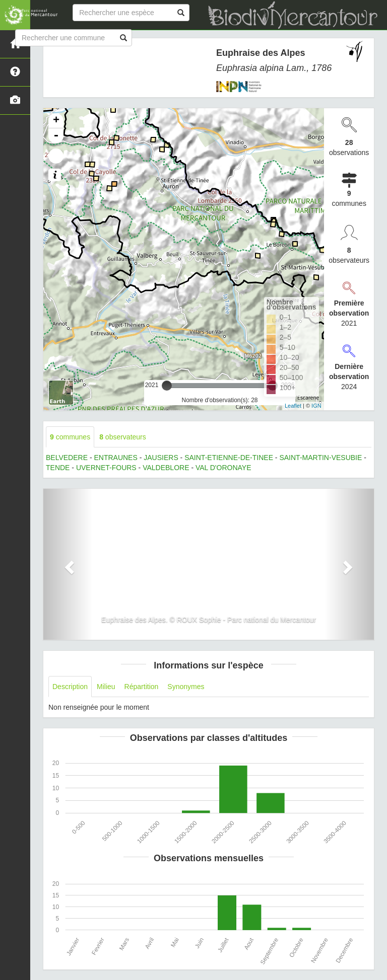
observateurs (123, 437)
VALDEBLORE (166, 468)
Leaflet (293, 406)
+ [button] (56, 121)
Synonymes (186, 687)
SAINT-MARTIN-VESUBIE (320, 458)
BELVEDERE (67, 458)
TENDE (58, 468)
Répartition (142, 687)
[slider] (167, 386)
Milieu (106, 687)
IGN (316, 406)
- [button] (56, 136)
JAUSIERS (161, 458)
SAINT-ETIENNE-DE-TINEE (229, 458)
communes (70, 437)
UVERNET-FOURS (106, 468)
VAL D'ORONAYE (223, 468)
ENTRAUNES (115, 458)
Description (70, 687)
